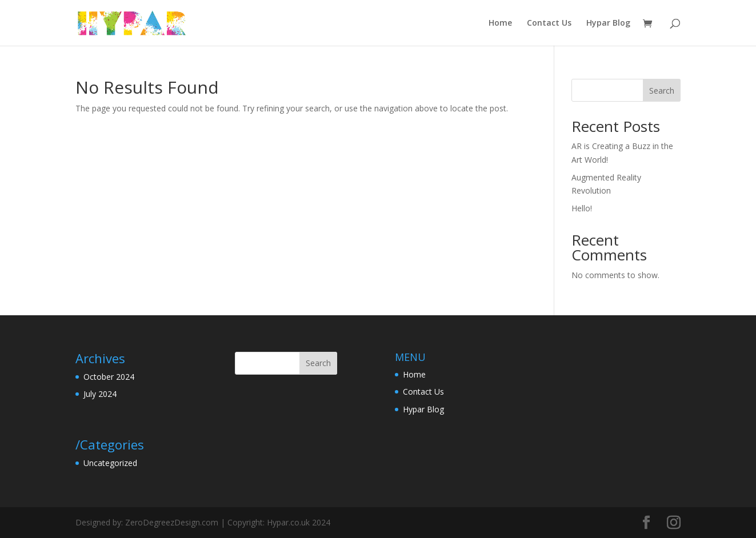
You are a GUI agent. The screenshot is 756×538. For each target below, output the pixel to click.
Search (662, 91)
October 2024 (109, 377)
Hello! (582, 208)
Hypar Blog (608, 23)
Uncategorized (110, 463)
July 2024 (100, 394)
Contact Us (549, 23)
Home (500, 23)
